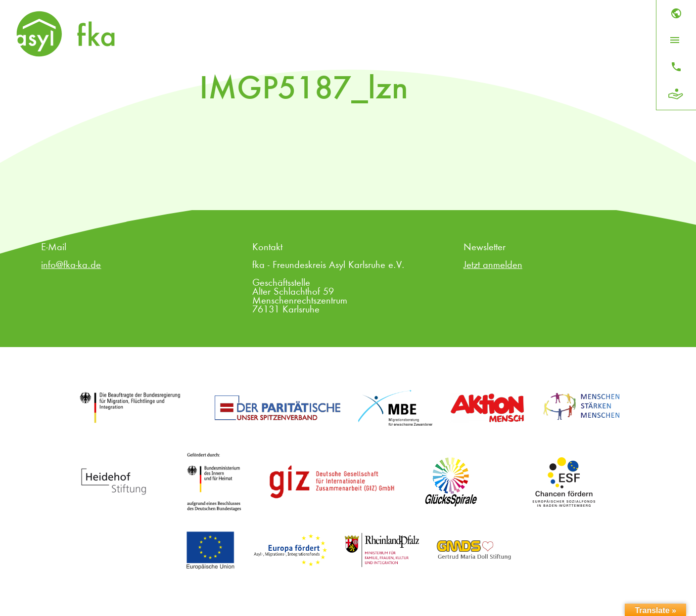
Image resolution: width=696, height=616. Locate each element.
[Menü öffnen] (675, 40)
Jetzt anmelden (493, 265)
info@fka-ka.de (71, 265)
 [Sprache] (676, 13)
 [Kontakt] (676, 67)
